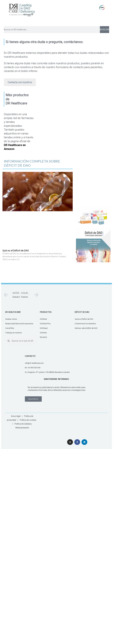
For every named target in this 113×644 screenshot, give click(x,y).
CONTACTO (30, 356)
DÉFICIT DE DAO (82, 312)
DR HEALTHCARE (13, 312)
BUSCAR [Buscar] (105, 30)
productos (46, 312)
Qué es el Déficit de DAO (16, 251)
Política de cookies (28, 420)
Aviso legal (16, 416)
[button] (33, 399)
